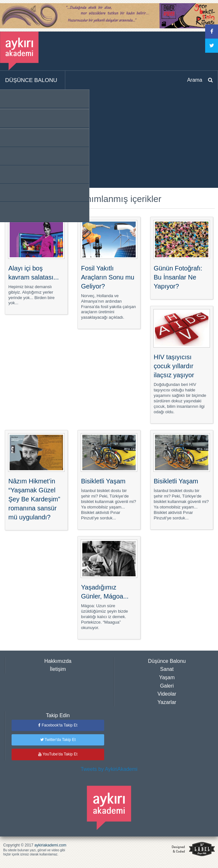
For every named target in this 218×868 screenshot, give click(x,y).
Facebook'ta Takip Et (58, 725)
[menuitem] (33, 81)
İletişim (58, 669)
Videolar (167, 694)
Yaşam (167, 677)
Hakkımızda (58, 661)
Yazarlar (167, 702)
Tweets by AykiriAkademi (109, 769)
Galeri (167, 686)
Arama (195, 80)
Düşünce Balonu (167, 661)
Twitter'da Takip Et (58, 740)
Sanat (167, 669)
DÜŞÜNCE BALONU (31, 80)
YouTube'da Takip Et (58, 754)
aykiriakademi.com (50, 845)
